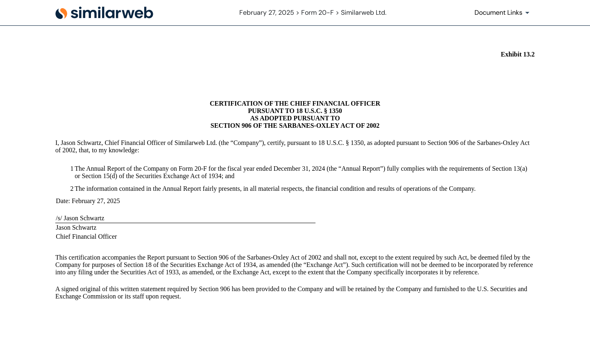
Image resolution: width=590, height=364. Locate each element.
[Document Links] (503, 13)
